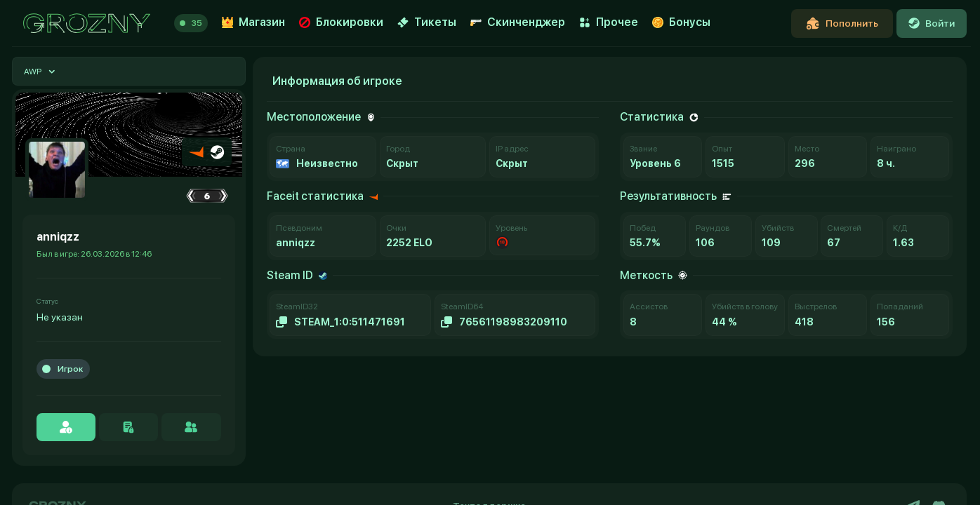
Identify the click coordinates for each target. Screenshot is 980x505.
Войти (932, 23)
